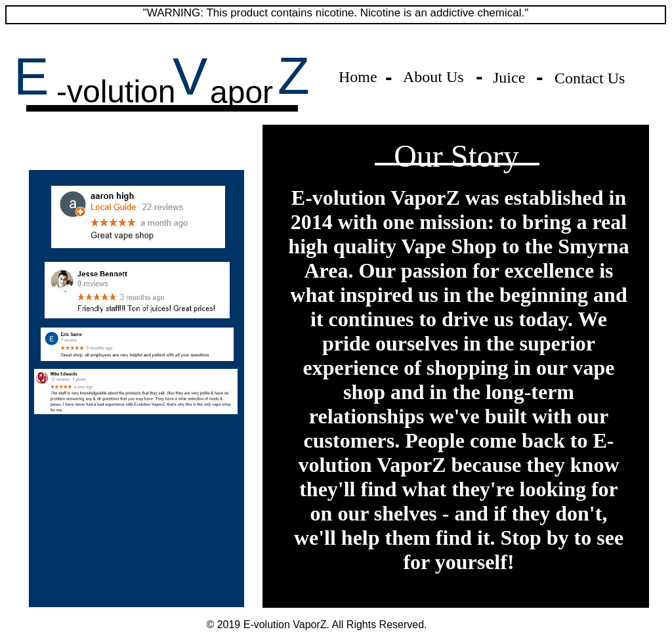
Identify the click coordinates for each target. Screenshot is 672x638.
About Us (433, 77)
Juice (509, 77)
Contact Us (590, 78)
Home (358, 77)
